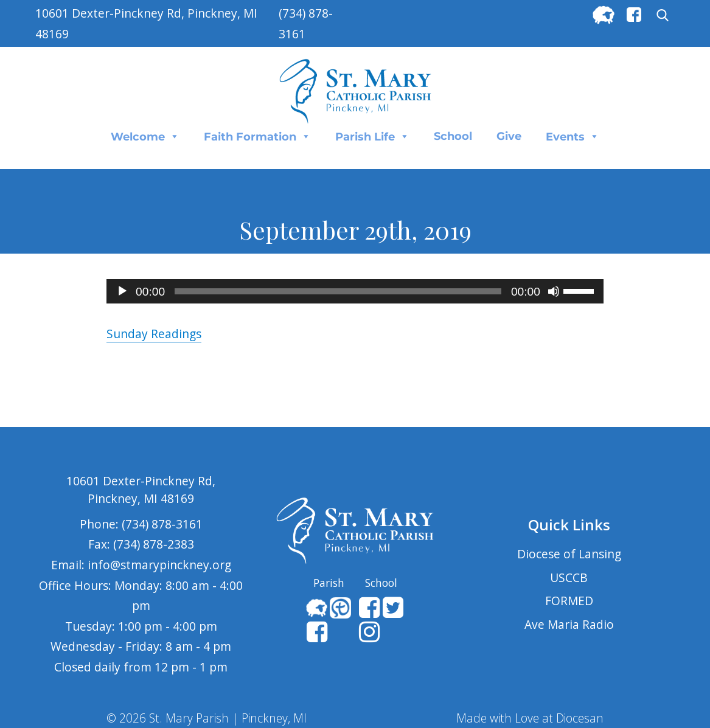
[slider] (338, 291)
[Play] (122, 291)
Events (573, 136)
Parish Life (372, 136)
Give (509, 136)
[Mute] (554, 291)
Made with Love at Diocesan (530, 718)
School (453, 136)
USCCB (569, 577)
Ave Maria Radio (569, 624)
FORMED (569, 601)
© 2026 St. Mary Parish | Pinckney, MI (207, 718)
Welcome (145, 136)
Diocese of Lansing (569, 554)
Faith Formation (257, 136)
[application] (355, 291)
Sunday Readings (154, 334)
